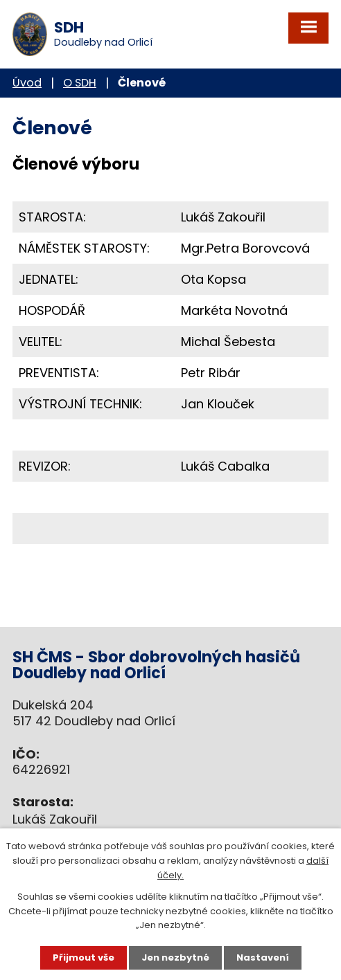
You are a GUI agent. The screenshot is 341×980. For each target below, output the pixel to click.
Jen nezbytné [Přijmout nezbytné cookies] (175, 958)
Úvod (27, 83)
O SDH (80, 83)
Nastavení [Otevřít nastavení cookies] (263, 958)
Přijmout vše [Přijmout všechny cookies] (84, 958)
